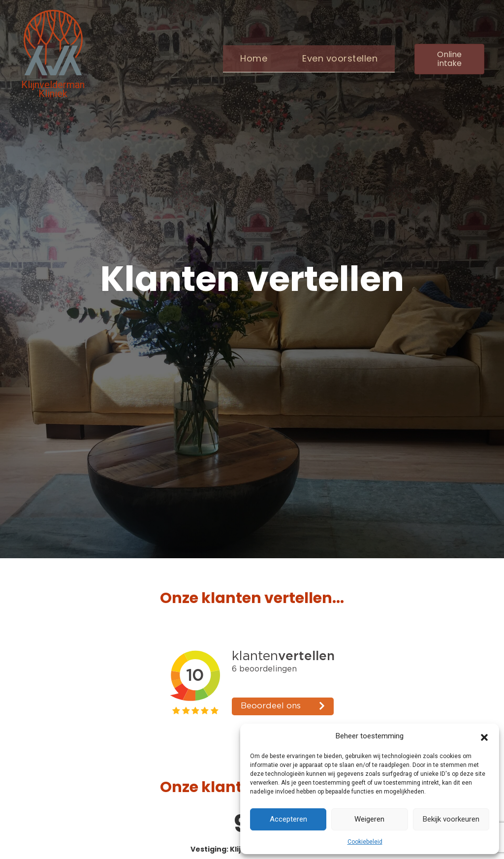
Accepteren (288, 819)
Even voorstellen (340, 58)
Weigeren (369, 819)
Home (254, 58)
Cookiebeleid (365, 842)
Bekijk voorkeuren (451, 819)
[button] (484, 736)
